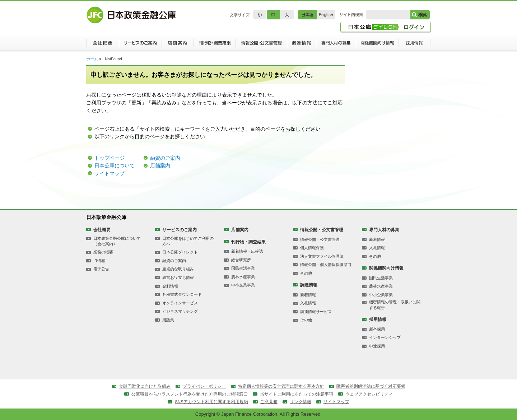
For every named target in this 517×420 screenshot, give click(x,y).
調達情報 (301, 45)
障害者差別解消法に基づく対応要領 (371, 386)
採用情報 (415, 45)
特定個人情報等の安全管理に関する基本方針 (281, 386)
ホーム (92, 59)
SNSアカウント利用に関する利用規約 (211, 402)
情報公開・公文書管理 (261, 45)
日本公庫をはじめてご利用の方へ (188, 241)
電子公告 (101, 269)
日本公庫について (115, 165)
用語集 (168, 320)
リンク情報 (301, 402)
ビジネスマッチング (180, 311)
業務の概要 (103, 252)
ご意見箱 (269, 402)
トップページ (110, 158)
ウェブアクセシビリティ (369, 394)
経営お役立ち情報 (178, 277)
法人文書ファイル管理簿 (322, 256)
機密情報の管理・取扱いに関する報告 (395, 305)
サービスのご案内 (140, 45)
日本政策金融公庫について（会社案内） (117, 241)
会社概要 (103, 45)
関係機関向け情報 (378, 45)
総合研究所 (241, 260)
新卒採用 (377, 329)
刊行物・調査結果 (215, 45)
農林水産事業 (243, 277)
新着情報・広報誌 (247, 251)
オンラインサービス (180, 303)
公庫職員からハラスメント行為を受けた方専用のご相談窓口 (190, 394)
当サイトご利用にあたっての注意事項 (297, 394)
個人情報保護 (312, 248)
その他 (306, 273)
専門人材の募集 (336, 45)
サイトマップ (110, 173)
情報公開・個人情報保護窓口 (326, 265)
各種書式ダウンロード (182, 294)
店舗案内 (178, 45)
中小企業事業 (243, 285)
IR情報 (99, 261)
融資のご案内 (165, 158)
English (326, 15)
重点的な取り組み (178, 269)
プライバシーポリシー (204, 386)
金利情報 (170, 286)
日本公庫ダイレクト (180, 252)
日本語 (307, 15)
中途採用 (377, 346)
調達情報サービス (316, 312)
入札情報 (308, 303)
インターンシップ (385, 337)
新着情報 (308, 295)
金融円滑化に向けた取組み (145, 386)
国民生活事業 (243, 268)
